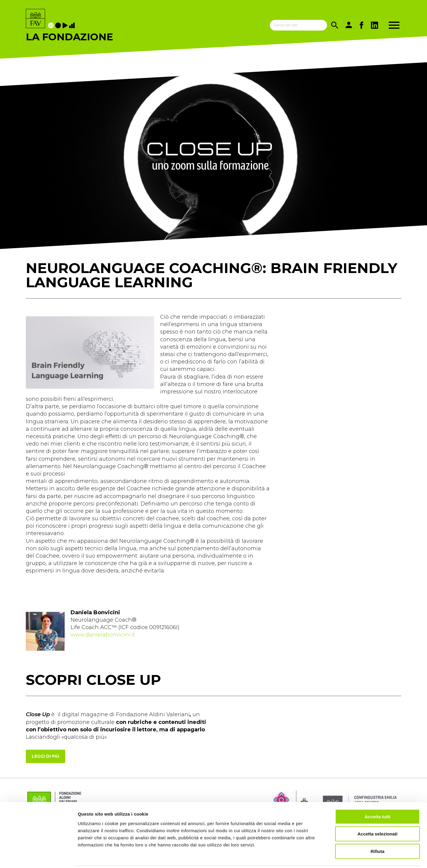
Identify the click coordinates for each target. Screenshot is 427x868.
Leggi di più (46, 756)
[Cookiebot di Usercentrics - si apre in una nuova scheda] (38, 856)
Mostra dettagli (312, 856)
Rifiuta (378, 830)
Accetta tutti (378, 796)
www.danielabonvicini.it (103, 635)
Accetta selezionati (377, 813)
